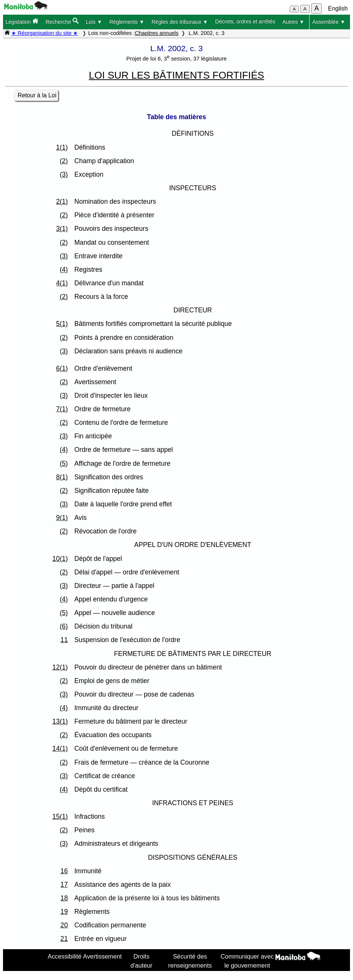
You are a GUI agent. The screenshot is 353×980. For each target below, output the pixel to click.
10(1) (60, 559)
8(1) (62, 477)
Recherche (62, 21)
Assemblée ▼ (329, 22)
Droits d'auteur (142, 961)
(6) (64, 626)
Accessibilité (65, 956)
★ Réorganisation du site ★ (45, 33)
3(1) (62, 229)
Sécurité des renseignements (190, 961)
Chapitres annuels (157, 33)
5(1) (62, 324)
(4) (64, 270)
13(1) (60, 721)
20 (64, 925)
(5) (64, 463)
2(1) (62, 201)
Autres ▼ (293, 22)
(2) (64, 161)
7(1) (62, 409)
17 (64, 885)
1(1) (62, 147)
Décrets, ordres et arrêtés (245, 21)
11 (64, 640)
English (338, 8)
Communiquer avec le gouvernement (247, 961)
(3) (64, 174)
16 (64, 871)
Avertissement (103, 956)
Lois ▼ (94, 22)
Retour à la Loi (37, 95)
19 (64, 912)
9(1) (62, 518)
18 (64, 898)
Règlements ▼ (127, 22)
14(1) (60, 748)
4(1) (62, 283)
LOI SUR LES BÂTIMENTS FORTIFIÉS (176, 75)
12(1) (60, 667)
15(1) (60, 816)
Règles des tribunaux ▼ (180, 22)
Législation (22, 21)
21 (64, 939)
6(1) (62, 368)
